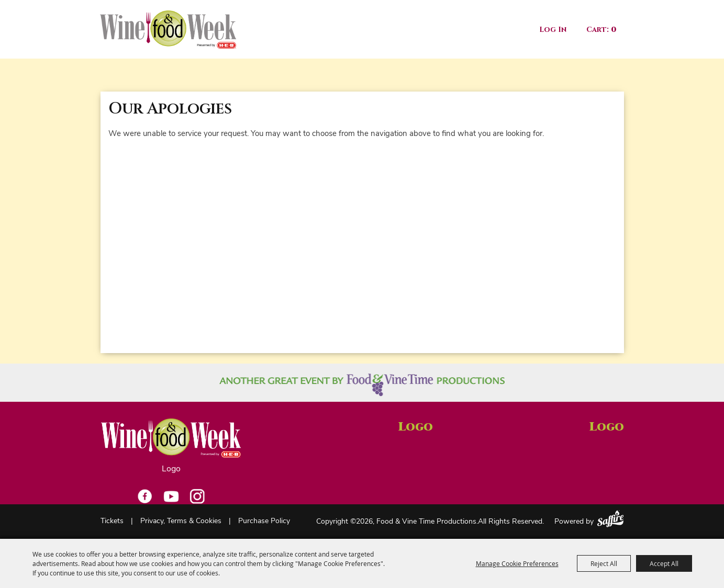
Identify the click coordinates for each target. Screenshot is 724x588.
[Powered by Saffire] (610, 519)
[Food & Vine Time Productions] (168, 29)
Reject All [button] (604, 563)
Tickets (112, 521)
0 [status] (614, 30)
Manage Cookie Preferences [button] (517, 563)
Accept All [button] (664, 563)
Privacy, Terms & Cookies (181, 521)
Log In (553, 30)
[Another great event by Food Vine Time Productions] (362, 385)
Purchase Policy (264, 521)
